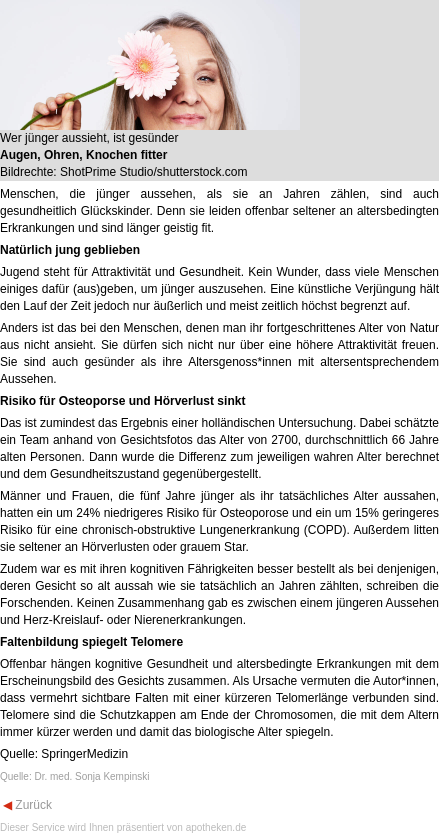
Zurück (32, 805)
